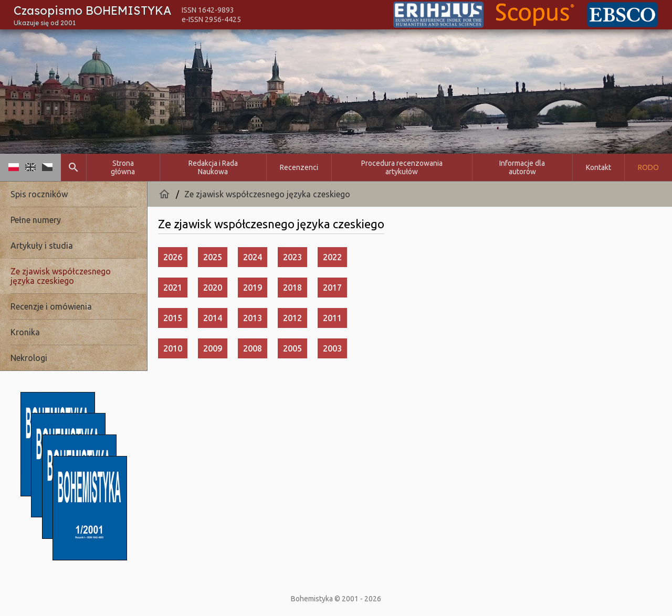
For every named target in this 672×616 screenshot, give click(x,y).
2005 (292, 348)
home (164, 194)
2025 (213, 257)
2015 (173, 318)
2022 (332, 257)
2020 (213, 288)
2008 (253, 348)
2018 (292, 288)
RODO (648, 167)
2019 (253, 288)
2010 (173, 348)
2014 (213, 318)
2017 (332, 288)
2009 (213, 348)
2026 (173, 257)
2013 (253, 318)
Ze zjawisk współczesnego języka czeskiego (267, 194)
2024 (253, 257)
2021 (173, 288)
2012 (292, 318)
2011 (332, 318)
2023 (292, 257)
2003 (332, 348)
